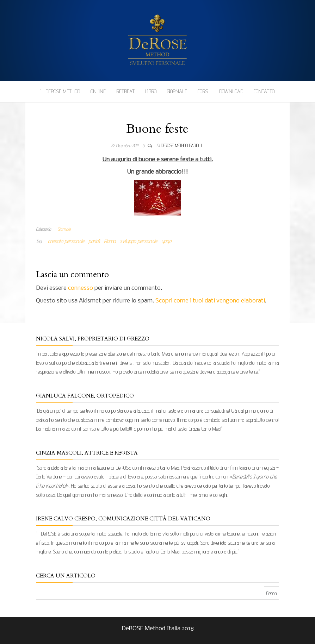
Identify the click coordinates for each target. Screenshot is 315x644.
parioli (94, 241)
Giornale (177, 91)
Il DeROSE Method (60, 91)
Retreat (125, 91)
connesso (81, 288)
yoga (166, 241)
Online (98, 91)
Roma (110, 241)
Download (231, 91)
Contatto (264, 91)
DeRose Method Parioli (181, 145)
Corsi (203, 91)
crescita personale (66, 241)
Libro (151, 91)
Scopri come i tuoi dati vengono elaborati (210, 301)
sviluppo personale (138, 241)
